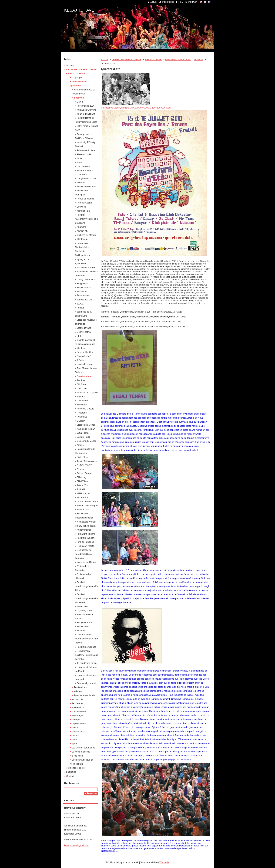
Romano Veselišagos (87, 505)
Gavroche (82, 389)
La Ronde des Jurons (88, 501)
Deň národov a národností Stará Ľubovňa (83, 554)
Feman (80, 308)
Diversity (81, 421)
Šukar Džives (83, 296)
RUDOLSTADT (84, 465)
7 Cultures (82, 360)
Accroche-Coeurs (85, 409)
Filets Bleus (83, 457)
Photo (74, 740)
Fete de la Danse (85, 542)
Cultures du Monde (86, 235)
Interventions (78, 707)
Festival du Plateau (86, 187)
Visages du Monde (86, 425)
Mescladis (82, 292)
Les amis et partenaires (83, 748)
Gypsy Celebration (86, 279)
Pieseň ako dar (84, 154)
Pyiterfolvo (82, 417)
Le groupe (77, 78)
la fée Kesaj (77, 756)
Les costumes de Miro (85, 695)
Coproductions (79, 723)
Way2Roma (83, 433)
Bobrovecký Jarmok (87, 683)
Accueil (105, 60)
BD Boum (82, 384)
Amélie (80, 445)
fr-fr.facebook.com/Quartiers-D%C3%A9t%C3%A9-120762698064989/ (136, 108)
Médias (75, 728)
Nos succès (77, 699)
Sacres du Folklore (86, 267)
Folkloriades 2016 (86, 106)
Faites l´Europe (84, 473)
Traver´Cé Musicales (87, 461)
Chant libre (82, 401)
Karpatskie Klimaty (86, 429)
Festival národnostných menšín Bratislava (86, 219)
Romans (81, 397)
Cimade (81, 469)
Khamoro (81, 227)
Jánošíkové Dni (85, 300)
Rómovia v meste (85, 546)
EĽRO (80, 158)
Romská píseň (84, 356)
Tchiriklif (81, 489)
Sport (74, 744)
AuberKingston (84, 530)
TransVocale (83, 509)
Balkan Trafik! (84, 437)
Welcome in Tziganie (87, 393)
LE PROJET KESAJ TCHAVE (127, 60)
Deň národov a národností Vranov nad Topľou (86, 639)
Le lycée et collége (81, 752)
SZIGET (81, 304)
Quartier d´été (84, 376)
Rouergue (82, 413)
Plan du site (168, 2)
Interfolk (81, 183)
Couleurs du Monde (87, 441)
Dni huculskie (83, 166)
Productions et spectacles (178, 60)
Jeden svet (82, 606)
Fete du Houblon (85, 352)
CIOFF (80, 102)
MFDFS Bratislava (86, 114)
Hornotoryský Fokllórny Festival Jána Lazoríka (87, 655)
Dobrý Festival (84, 332)
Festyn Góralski (85, 623)
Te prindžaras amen (87, 663)
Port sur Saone (84, 203)
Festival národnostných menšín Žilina (86, 586)
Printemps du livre (86, 150)
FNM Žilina (82, 481)
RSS (181, 2)
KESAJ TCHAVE (153, 60)
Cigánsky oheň (84, 610)
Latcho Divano (84, 328)
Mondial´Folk (83, 211)
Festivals (199, 60)
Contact (70, 776)
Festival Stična (84, 288)
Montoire (81, 348)
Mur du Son (83, 497)
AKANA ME (83, 231)
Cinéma (75, 736)
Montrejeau (82, 239)
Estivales (81, 207)
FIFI (79, 336)
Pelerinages (78, 715)
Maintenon (82, 405)
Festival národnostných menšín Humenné (86, 598)
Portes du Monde (85, 199)
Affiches (78, 691)
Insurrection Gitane (86, 562)
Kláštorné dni (83, 493)
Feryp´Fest (82, 284)
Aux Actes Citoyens (86, 110)
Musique (76, 719)
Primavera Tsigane (86, 534)
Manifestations (79, 711)
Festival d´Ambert (86, 538)
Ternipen (81, 380)
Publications (78, 732)
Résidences (77, 703)
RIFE (79, 162)
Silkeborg (81, 477)
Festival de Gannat (86, 647)
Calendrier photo (76, 768)
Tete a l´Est (82, 485)
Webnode (164, 862)
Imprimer (192, 2)
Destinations (80, 687)
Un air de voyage (85, 364)
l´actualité (71, 772)
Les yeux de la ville (86, 179)
